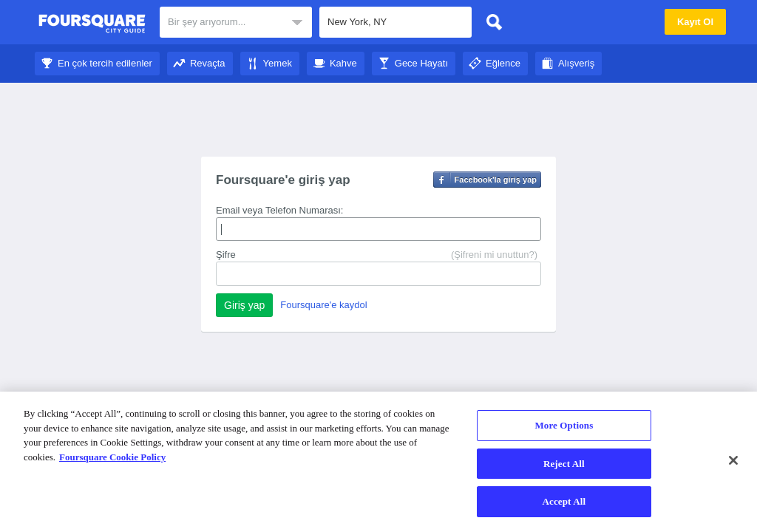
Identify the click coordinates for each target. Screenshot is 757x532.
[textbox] (396, 22)
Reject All (564, 464)
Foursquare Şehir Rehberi (92, 24)
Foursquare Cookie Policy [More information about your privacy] (112, 457)
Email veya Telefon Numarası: (279, 210)
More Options (564, 425)
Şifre (226, 255)
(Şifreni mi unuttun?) (494, 255)
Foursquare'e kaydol (323, 305)
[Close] (733, 460)
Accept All (564, 501)
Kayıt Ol (695, 22)
